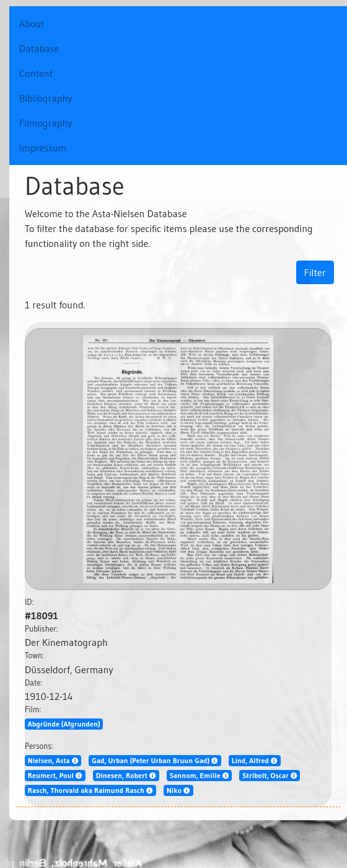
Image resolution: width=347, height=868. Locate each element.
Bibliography (46, 98)
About (46, 23)
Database (39, 48)
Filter (315, 272)
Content (36, 73)
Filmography (46, 123)
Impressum (43, 148)
